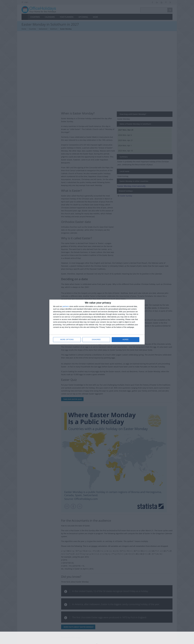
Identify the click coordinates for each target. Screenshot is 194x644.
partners (66, 307)
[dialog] (97, 322)
